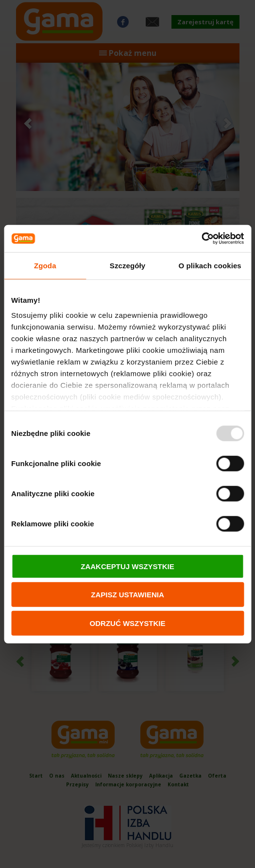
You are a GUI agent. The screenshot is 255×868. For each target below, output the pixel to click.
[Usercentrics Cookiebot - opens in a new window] (201, 239)
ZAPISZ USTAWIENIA (127, 595)
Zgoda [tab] (45, 265)
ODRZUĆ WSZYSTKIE (128, 623)
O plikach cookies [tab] (210, 265)
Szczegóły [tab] (127, 265)
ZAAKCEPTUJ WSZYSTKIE (127, 566)
